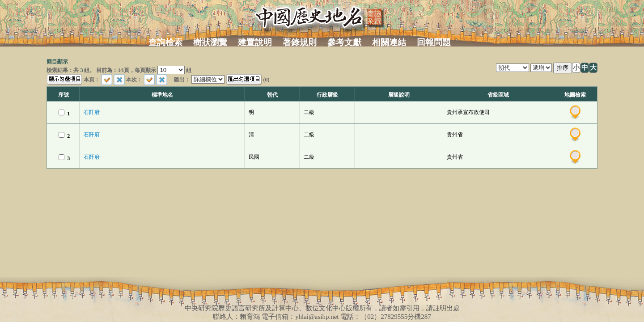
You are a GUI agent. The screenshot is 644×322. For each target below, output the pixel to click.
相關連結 (389, 42)
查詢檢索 (165, 42)
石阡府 (92, 112)
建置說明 (255, 42)
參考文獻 (344, 42)
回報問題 (434, 42)
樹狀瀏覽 (210, 42)
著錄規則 (300, 42)
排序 (563, 68)
